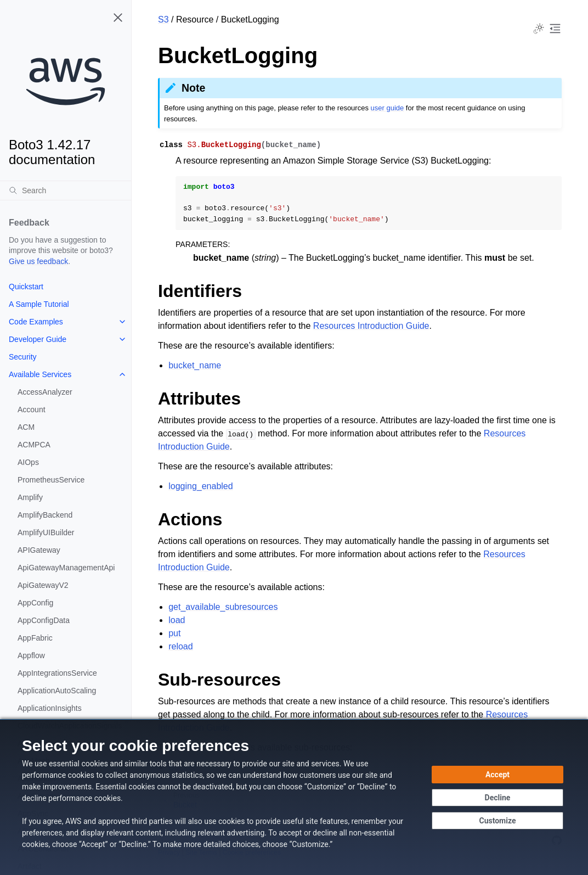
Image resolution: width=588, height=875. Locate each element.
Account (32, 410)
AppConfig (35, 603)
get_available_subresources (223, 607)
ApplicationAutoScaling (57, 691)
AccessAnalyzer (45, 392)
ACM (26, 427)
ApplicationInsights (50, 708)
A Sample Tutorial (39, 304)
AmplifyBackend (45, 515)
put (174, 633)
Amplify (30, 497)
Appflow (31, 655)
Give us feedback (38, 261)
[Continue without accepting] (497, 798)
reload (180, 646)
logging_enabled (200, 486)
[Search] (66, 190)
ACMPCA (34, 445)
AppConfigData (44, 620)
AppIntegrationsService (57, 673)
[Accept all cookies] (497, 775)
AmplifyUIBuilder (46, 532)
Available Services (40, 374)
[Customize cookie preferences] (497, 821)
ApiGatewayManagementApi (66, 568)
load (177, 620)
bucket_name (195, 365)
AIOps (28, 462)
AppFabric (35, 638)
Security (23, 357)
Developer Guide (38, 339)
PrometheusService (51, 480)
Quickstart (26, 287)
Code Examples (36, 322)
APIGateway (39, 550)
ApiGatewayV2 (43, 585)
